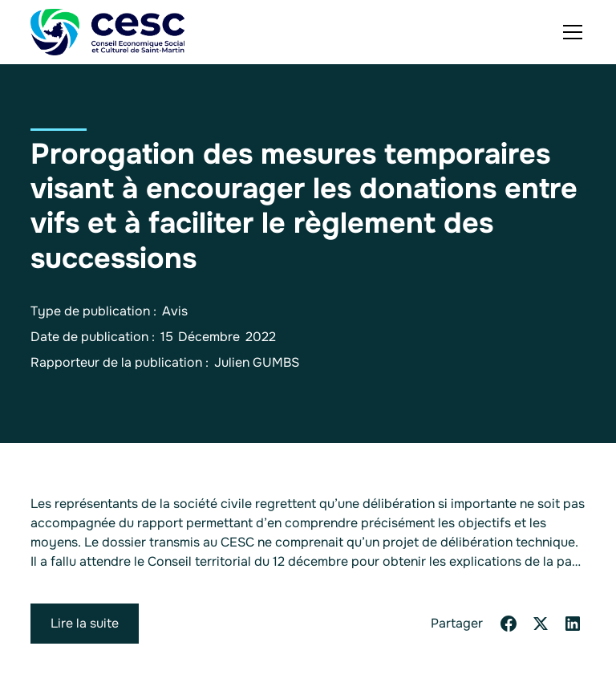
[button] (569, 32)
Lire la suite (85, 623)
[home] (107, 32)
